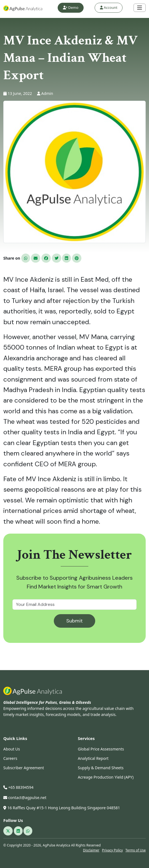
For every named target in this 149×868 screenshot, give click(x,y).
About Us (12, 749)
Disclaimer (91, 850)
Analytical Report (93, 758)
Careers (10, 758)
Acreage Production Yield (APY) (106, 777)
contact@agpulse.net (25, 798)
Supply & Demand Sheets (101, 768)
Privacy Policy (112, 850)
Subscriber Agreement (24, 768)
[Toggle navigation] (140, 8)
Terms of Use (136, 850)
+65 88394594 (18, 787)
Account (109, 7)
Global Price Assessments (101, 749)
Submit (74, 621)
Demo (71, 7)
